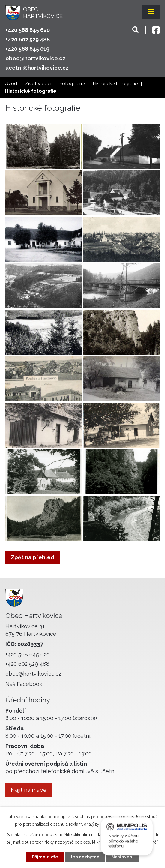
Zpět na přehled (33, 557)
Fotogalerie (72, 84)
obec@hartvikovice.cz (35, 58)
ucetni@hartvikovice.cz (37, 68)
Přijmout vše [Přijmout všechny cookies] (45, 857)
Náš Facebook (24, 684)
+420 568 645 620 (28, 30)
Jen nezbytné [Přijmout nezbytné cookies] (85, 857)
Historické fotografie (115, 84)
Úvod (11, 84)
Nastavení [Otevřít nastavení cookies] (123, 857)
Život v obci (38, 84)
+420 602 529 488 (28, 39)
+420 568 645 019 (27, 49)
